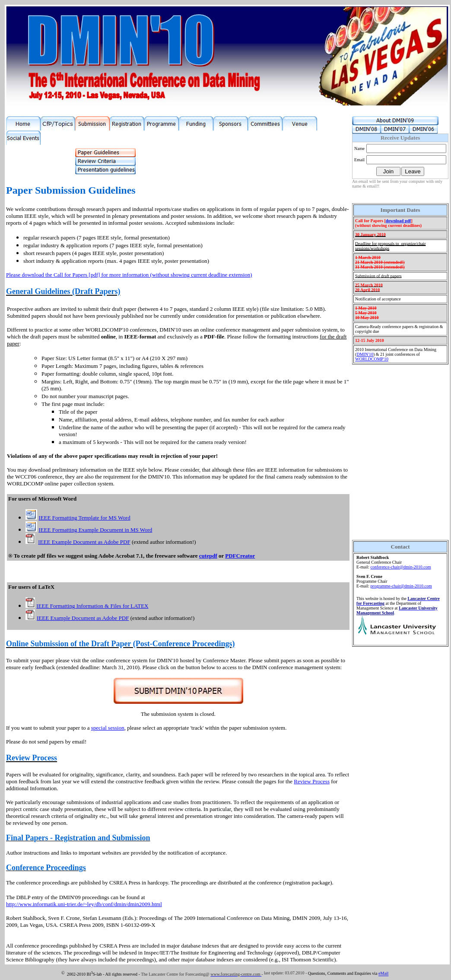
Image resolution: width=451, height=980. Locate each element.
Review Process (312, 781)
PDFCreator (240, 556)
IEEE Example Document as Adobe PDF (84, 542)
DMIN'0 (365, 354)
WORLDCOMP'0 (372, 359)
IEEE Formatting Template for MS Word (84, 518)
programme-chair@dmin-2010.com (401, 586)
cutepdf (208, 556)
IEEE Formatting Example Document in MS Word (95, 530)
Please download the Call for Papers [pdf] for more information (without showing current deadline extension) (129, 275)
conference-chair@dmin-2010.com (401, 567)
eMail (383, 974)
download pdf (399, 221)
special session (108, 728)
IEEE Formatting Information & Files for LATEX (92, 606)
